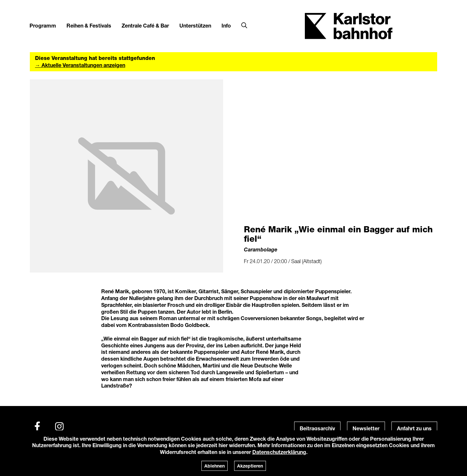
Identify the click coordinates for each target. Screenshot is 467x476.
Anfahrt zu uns (414, 428)
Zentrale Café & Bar (145, 25)
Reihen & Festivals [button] (89, 25)
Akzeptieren (250, 466)
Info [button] (226, 25)
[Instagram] (59, 426)
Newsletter (366, 428)
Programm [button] (43, 25)
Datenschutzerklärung (279, 452)
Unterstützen (195, 25)
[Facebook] (37, 426)
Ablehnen (215, 466)
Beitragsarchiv (317, 428)
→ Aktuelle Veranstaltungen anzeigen (80, 65)
